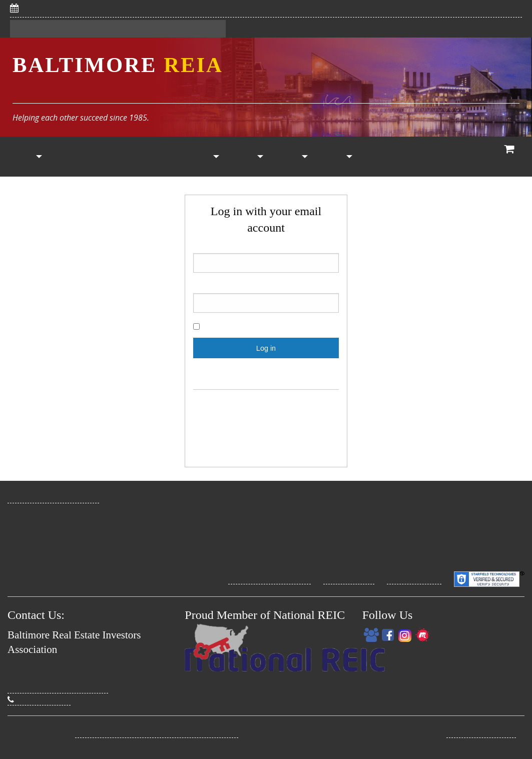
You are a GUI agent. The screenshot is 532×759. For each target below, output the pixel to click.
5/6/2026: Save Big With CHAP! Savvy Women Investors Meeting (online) (166, 8)
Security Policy (414, 578)
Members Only (116, 157)
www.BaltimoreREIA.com (53, 497)
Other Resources (293, 157)
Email (266, 257)
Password (266, 297)
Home (22, 157)
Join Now (67, 157)
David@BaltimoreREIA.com (58, 687)
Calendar (160, 157)
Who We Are (466, 157)
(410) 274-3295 (39, 699)
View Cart (510, 158)
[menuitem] (22, 157)
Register (34, 29)
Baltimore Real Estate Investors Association (157, 732)
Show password (230, 327)
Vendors (248, 157)
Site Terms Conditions (270, 578)
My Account (336, 157)
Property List (204, 157)
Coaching (426, 157)
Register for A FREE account (266, 406)
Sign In (79, 29)
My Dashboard (135, 29)
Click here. (311, 372)
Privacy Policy (349, 578)
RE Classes (379, 157)
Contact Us (198, 29)
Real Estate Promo (481, 732)
